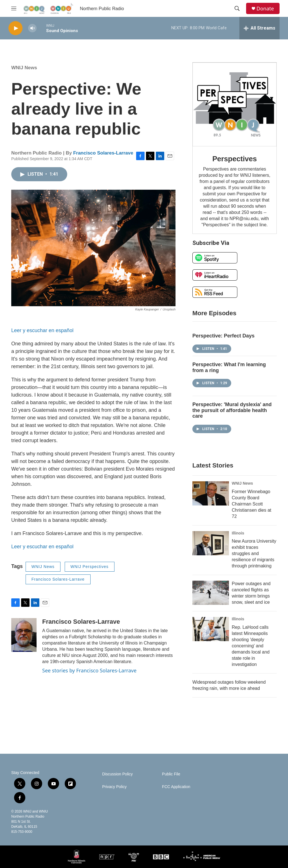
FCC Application (176, 787)
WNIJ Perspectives (90, 567)
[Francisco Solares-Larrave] (24, 635)
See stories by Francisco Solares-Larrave (89, 670)
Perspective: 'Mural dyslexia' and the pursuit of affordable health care (232, 410)
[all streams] (259, 28)
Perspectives (235, 159)
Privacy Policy (114, 787)
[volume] (32, 28)
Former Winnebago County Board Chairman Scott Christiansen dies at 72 (252, 504)
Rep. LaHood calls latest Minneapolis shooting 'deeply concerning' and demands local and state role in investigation (251, 646)
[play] (15, 28)
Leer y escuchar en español (42, 330)
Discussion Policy (117, 774)
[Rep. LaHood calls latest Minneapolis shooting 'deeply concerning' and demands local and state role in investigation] (211, 629)
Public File (171, 774)
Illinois (238, 533)
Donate (265, 9)
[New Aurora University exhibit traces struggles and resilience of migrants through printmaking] (211, 543)
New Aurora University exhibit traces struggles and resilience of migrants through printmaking (254, 553)
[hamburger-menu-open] (14, 8)
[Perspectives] (235, 104)
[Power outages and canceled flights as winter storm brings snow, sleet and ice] (211, 593)
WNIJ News (24, 68)
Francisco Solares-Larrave (103, 153)
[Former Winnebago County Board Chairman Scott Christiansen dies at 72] (211, 493)
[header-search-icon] (237, 8)
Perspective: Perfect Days (223, 336)
